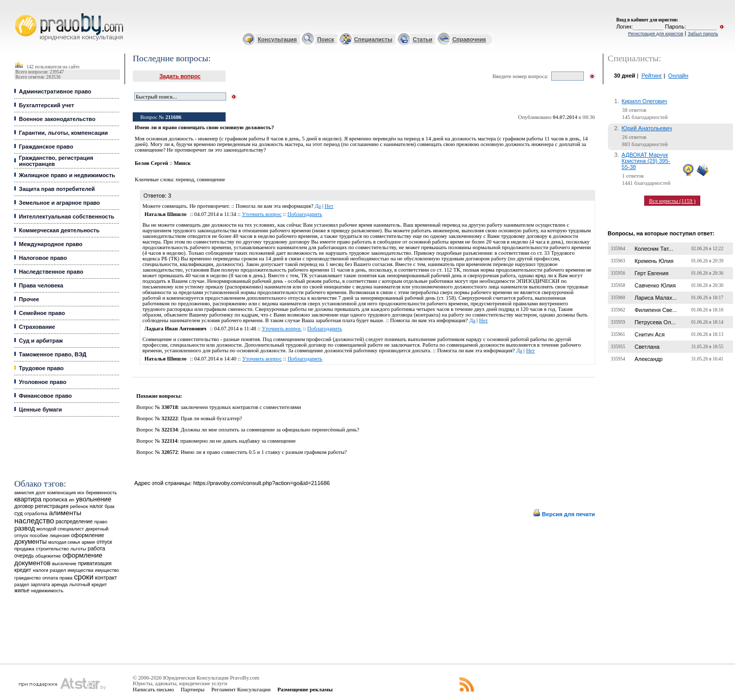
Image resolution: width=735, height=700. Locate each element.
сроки (84, 577)
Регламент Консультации (241, 689)
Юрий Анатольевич (647, 128)
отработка (35, 513)
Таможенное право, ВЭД (53, 354)
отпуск (104, 542)
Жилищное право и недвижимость (67, 175)
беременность (101, 493)
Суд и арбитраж (41, 341)
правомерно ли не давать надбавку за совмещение (238, 441)
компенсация (61, 493)
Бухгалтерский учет (46, 105)
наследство (34, 521)
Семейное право (42, 313)
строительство (52, 549)
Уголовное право (43, 382)
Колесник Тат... (654, 249)
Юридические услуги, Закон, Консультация (19, 14)
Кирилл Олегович (644, 101)
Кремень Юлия (654, 261)
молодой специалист (60, 529)
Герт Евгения (652, 273)
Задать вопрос (180, 76)
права (66, 578)
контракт (106, 577)
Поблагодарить (305, 214)
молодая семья (64, 542)
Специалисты (373, 39)
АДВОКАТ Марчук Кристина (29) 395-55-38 (646, 161)
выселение (64, 563)
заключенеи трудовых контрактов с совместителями (241, 407)
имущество (107, 570)
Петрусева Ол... (655, 322)
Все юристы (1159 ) (672, 201)
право (101, 522)
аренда (60, 584)
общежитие (48, 556)
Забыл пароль (703, 34)
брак (109, 506)
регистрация (52, 506)
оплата (50, 578)
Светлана (647, 347)
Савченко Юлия (655, 285)
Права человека (41, 285)
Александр (648, 359)
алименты (65, 513)
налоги (40, 570)
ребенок (79, 506)
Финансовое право (45, 396)
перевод (185, 179)
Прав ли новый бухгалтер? (211, 418)
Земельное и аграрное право (59, 203)
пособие (39, 536)
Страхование (37, 327)
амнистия (24, 493)
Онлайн (678, 76)
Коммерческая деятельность (59, 230)
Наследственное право (51, 272)
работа (96, 548)
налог (96, 506)
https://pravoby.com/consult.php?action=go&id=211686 (261, 483)
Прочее (29, 299)
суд (18, 513)
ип (72, 500)
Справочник (469, 39)
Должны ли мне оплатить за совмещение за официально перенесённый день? (270, 430)
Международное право (51, 244)
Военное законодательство (57, 119)
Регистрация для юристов (655, 34)
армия (88, 542)
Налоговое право (43, 258)
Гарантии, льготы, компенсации (63, 133)
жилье (22, 590)
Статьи (423, 39)
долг (41, 492)
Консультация (277, 39)
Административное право (55, 91)
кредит (23, 570)
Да (318, 206)
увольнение (94, 499)
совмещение (211, 179)
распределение (74, 522)
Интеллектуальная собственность (67, 216)
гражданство (28, 578)
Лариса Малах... (656, 298)
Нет (329, 206)
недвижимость (47, 590)
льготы (78, 549)
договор (24, 506)
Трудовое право (41, 368)
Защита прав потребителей (57, 189)
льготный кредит (88, 584)
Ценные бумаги (40, 409)
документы (31, 542)
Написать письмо (153, 689)
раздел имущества (72, 570)
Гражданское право (46, 147)
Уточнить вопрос (262, 214)
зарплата (40, 585)
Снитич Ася (650, 334)
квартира (28, 499)
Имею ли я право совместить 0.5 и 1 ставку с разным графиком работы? (264, 452)
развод (24, 528)
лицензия (59, 536)
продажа (24, 549)
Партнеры (193, 689)
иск (81, 493)
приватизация (95, 563)
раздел (22, 585)
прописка (55, 499)
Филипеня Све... (656, 310)
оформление (88, 535)
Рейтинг (652, 76)
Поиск (326, 39)
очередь (24, 556)
